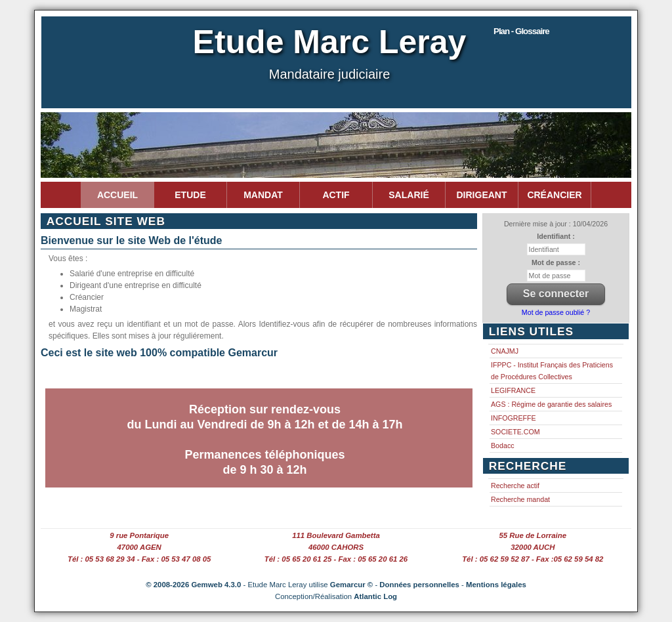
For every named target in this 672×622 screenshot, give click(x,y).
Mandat (263, 195)
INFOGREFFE (514, 418)
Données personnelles (419, 585)
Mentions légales (496, 585)
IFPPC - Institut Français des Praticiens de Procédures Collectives (552, 371)
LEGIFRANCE (513, 390)
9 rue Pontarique (139, 535)
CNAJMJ (505, 351)
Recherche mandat (520, 499)
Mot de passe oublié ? (556, 312)
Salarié (409, 195)
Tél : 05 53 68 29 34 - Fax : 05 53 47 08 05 (139, 559)
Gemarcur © (351, 585)
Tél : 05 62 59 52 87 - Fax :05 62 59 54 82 (533, 559)
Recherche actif (515, 486)
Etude (190, 195)
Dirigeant (482, 195)
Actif (336, 195)
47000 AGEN (139, 547)
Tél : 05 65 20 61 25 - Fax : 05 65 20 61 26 (336, 559)
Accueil (117, 195)
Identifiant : (556, 236)
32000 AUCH (533, 547)
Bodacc (503, 446)
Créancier (554, 195)
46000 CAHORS (336, 547)
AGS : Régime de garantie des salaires (551, 404)
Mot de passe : (556, 262)
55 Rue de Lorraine (533, 535)
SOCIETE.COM (515, 432)
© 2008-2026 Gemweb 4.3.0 (193, 585)
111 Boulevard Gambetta (336, 535)
